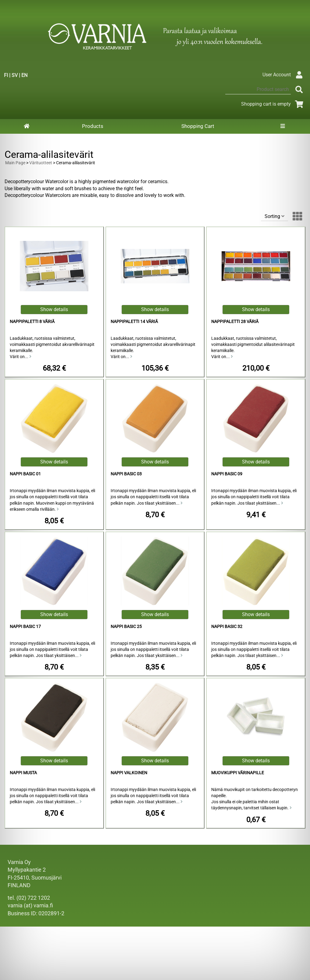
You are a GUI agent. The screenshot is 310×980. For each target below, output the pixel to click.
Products (93, 126)
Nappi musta (23, 773)
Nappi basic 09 (227, 474)
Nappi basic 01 (25, 474)
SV (15, 75)
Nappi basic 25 (126, 627)
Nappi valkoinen (129, 773)
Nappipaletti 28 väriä (235, 322)
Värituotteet (41, 163)
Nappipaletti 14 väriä (134, 322)
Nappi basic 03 (126, 474)
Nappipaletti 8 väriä (32, 322)
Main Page (15, 163)
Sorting (274, 216)
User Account (284, 75)
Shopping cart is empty (273, 104)
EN (24, 75)
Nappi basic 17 (25, 627)
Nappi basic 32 (227, 627)
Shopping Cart (198, 126)
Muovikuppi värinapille (238, 773)
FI (6, 75)
